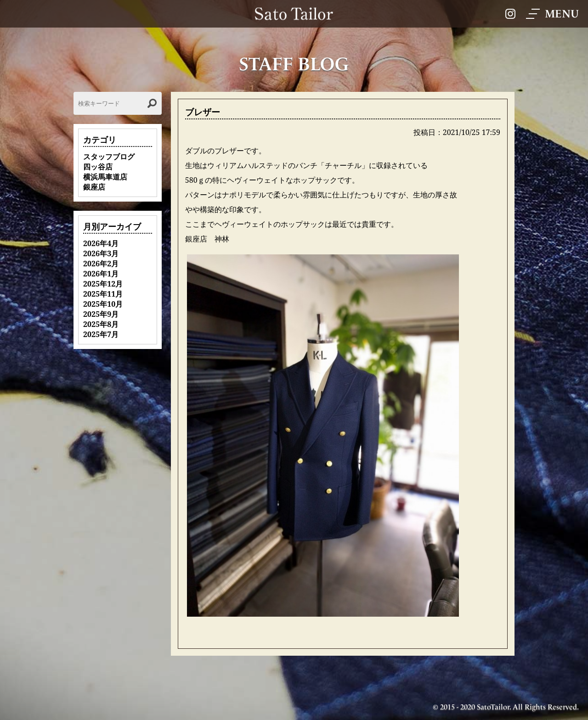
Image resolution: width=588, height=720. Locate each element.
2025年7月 (101, 334)
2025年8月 (101, 324)
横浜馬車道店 (105, 177)
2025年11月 (103, 294)
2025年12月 (103, 284)
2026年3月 (101, 253)
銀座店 (94, 187)
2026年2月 (101, 264)
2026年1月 (101, 274)
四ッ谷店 (98, 167)
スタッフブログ (109, 157)
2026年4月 (101, 243)
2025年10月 (103, 304)
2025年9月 (101, 314)
